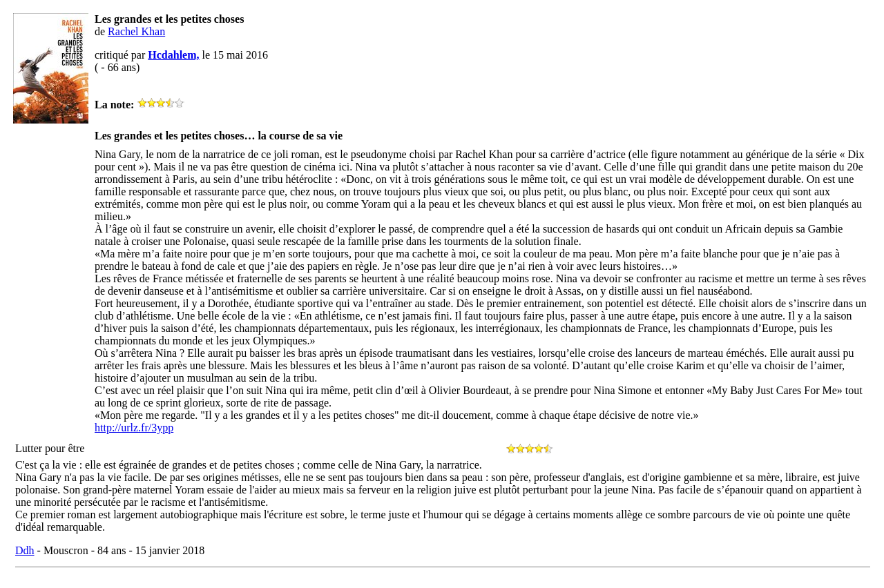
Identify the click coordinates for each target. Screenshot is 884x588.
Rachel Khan (136, 31)
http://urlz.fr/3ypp (134, 428)
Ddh (25, 550)
